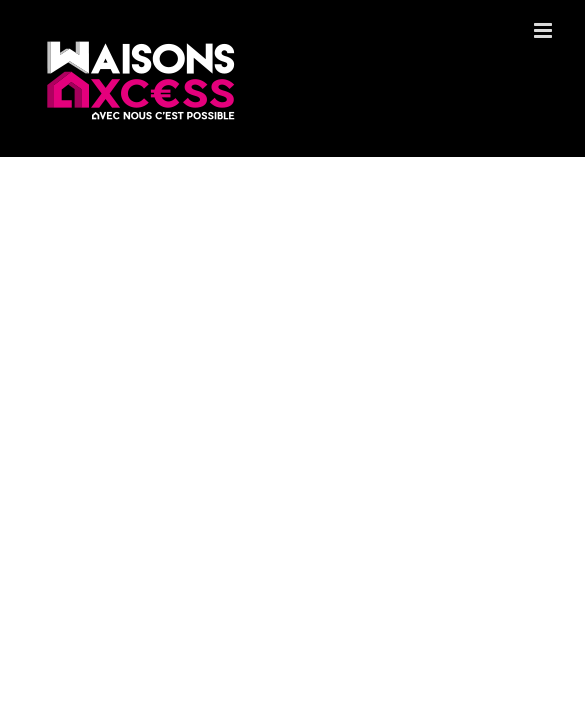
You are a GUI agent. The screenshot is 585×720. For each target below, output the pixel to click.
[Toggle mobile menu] (544, 30)
